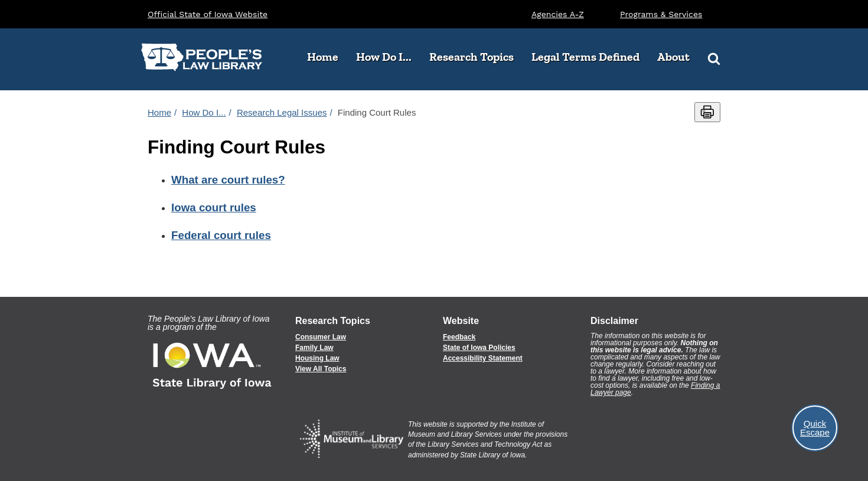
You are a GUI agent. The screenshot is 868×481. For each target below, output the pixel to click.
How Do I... (388, 57)
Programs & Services (661, 14)
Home (323, 57)
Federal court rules (221, 235)
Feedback (459, 337)
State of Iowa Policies (479, 348)
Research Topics (476, 57)
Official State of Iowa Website (208, 14)
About (678, 57)
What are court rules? (228, 180)
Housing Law (317, 358)
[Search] (714, 58)
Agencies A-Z (558, 14)
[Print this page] (707, 112)
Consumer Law (321, 337)
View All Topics (321, 369)
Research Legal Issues (282, 112)
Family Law (314, 348)
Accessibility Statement (483, 358)
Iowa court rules (214, 207)
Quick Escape (815, 428)
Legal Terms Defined (585, 57)
